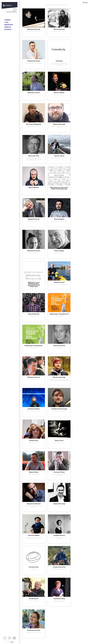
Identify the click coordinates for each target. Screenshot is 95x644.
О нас (6, 22)
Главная (7, 20)
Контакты (8, 29)
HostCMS (12, 642)
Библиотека (9, 25)
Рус (84, 3)
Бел (86, 3)
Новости (8, 27)
